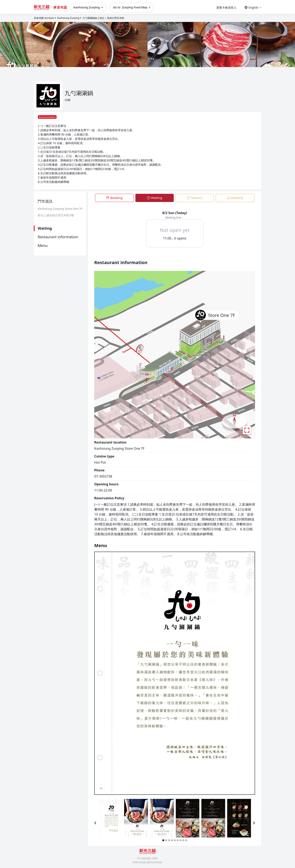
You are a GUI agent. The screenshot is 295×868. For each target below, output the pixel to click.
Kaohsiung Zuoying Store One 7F (60, 209)
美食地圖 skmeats (44, 18)
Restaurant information (58, 237)
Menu (43, 245)
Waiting (45, 228)
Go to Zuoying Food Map (132, 7)
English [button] (253, 7)
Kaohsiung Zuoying (88, 7)
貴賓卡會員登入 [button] (226, 7)
